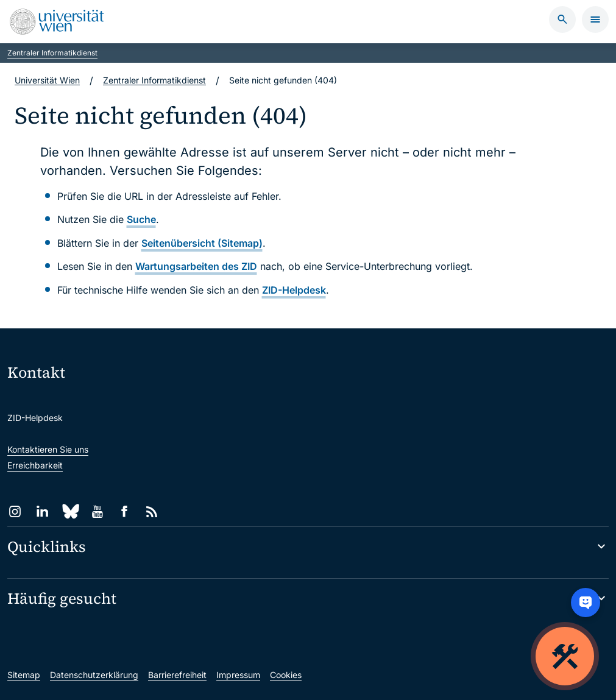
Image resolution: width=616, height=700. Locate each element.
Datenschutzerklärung (94, 675)
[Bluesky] (70, 511)
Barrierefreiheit (177, 675)
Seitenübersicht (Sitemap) (202, 243)
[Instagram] (15, 511)
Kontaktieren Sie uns (48, 449)
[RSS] (152, 511)
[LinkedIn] (42, 511)
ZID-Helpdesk (294, 290)
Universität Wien (47, 80)
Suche (141, 219)
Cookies (286, 675)
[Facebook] (125, 511)
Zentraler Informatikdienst (52, 53)
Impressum (238, 675)
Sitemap (24, 675)
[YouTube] (97, 511)
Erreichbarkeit (35, 465)
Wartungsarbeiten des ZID (196, 266)
